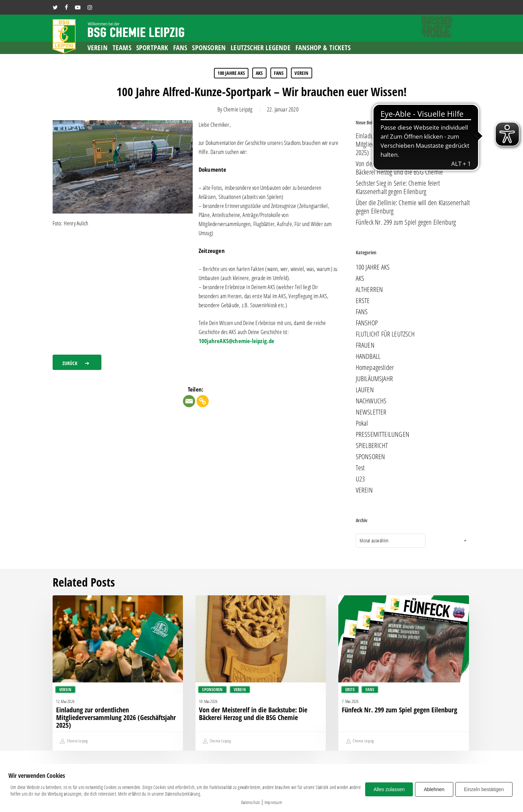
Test (360, 468)
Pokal (362, 423)
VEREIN (301, 73)
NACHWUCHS (371, 401)
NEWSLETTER (371, 412)
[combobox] (391, 541)
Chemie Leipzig (238, 109)
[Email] (189, 401)
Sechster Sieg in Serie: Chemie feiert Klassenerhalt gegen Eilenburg (398, 187)
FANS (279, 73)
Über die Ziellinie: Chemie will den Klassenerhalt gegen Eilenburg (413, 207)
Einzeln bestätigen (484, 789)
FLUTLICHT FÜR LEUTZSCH (385, 334)
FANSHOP (367, 323)
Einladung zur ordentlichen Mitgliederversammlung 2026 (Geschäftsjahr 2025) (407, 144)
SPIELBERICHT (372, 446)
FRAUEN (365, 345)
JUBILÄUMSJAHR (375, 379)
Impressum (273, 802)
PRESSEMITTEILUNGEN (383, 434)
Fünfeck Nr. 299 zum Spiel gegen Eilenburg (406, 222)
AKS (259, 73)
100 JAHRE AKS (231, 73)
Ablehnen (434, 789)
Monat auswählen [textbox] (374, 540)
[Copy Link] (203, 401)
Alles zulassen (389, 789)
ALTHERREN (370, 289)
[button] (77, 362)
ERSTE (363, 301)
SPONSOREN (371, 457)
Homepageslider (375, 368)
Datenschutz (250, 802)
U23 (360, 479)
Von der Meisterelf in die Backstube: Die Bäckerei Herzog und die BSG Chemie (403, 168)
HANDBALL (368, 356)
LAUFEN (365, 390)
